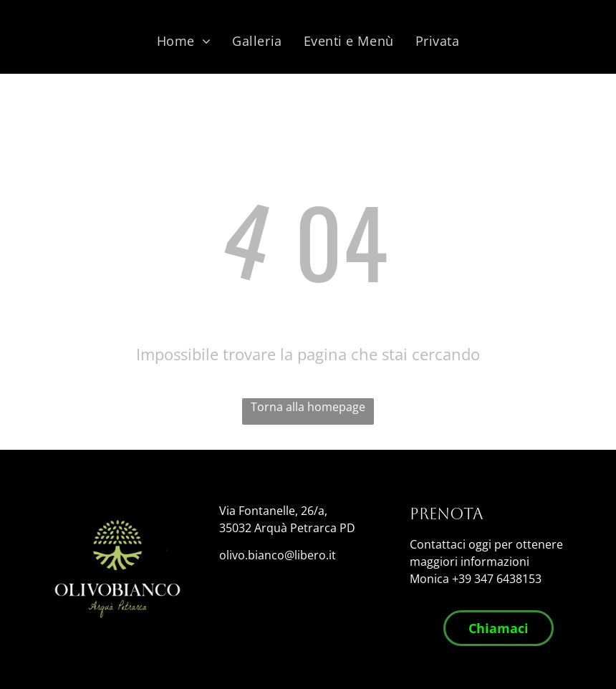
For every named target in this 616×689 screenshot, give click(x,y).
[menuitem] (184, 41)
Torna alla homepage (308, 407)
